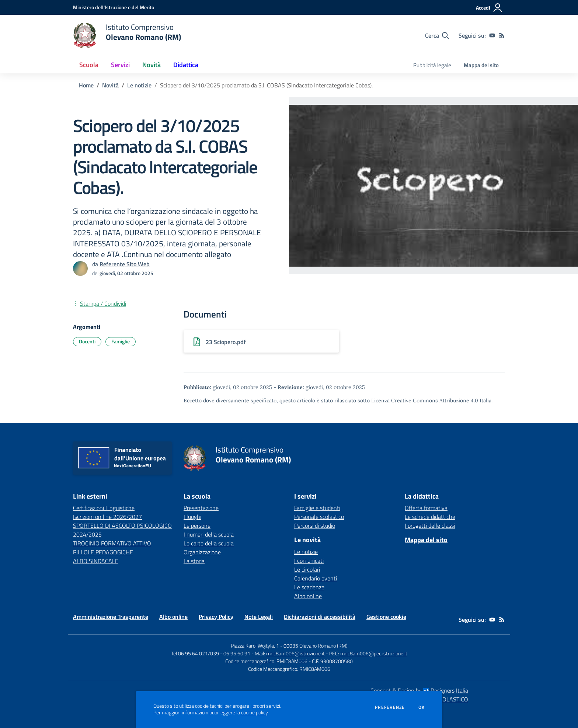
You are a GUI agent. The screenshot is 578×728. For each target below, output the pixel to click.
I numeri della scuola (209, 534)
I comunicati (309, 561)
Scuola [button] (89, 65)
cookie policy (254, 713)
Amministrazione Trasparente (111, 617)
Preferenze (390, 707)
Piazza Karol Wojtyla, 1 (255, 646)
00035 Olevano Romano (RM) (316, 646)
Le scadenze (309, 587)
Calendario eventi (316, 578)
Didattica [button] (186, 65)
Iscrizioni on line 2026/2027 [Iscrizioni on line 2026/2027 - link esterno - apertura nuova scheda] (107, 517)
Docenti (87, 341)
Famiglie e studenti (317, 508)
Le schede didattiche (430, 517)
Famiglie (121, 341)
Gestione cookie (386, 617)
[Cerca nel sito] (437, 35)
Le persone (197, 526)
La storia (194, 561)
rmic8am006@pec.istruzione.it (374, 653)
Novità (110, 85)
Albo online (308, 596)
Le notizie (139, 85)
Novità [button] (152, 65)
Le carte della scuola (209, 543)
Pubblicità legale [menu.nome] (432, 65)
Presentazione (201, 508)
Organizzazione (202, 552)
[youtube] (492, 35)
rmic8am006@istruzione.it (295, 653)
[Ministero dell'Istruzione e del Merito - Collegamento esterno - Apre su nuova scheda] (114, 7)
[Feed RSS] (502, 35)
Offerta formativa (426, 508)
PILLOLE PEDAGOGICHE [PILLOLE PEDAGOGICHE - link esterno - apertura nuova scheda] (103, 552)
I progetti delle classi (430, 526)
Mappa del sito (481, 65)
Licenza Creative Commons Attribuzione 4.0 (425, 401)
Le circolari (307, 569)
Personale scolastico (319, 517)
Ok (422, 707)
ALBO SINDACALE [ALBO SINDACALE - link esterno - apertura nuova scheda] (96, 561)
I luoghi (192, 517)
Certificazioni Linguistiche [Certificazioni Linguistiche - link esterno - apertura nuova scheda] (104, 508)
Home (86, 85)
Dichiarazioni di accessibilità (320, 617)
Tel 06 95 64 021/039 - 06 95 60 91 (211, 653)
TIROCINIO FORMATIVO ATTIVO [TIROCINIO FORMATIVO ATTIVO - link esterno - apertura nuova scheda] (112, 543)
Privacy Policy (216, 617)
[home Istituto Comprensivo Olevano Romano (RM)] (127, 35)
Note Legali (259, 617)
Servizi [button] (120, 65)
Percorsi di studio (315, 526)
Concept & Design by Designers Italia (419, 690)
